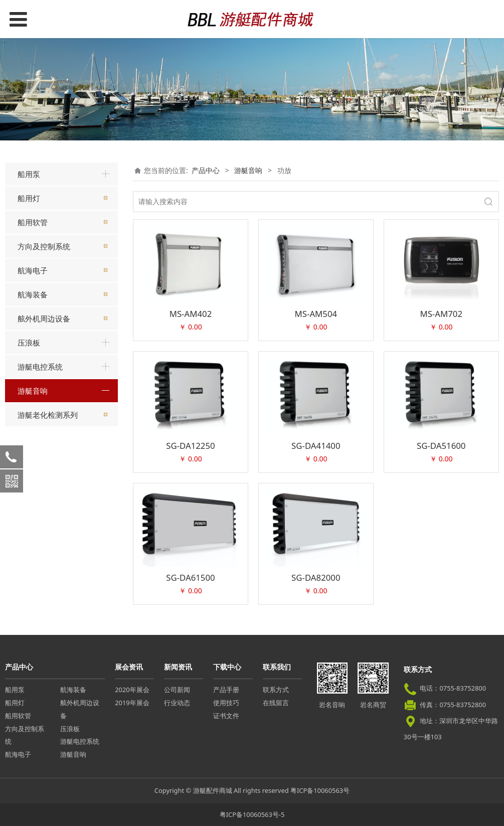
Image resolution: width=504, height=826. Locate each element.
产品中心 (206, 170)
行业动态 (177, 703)
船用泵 (29, 174)
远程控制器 (42, 449)
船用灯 (29, 198)
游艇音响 (33, 391)
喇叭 (32, 466)
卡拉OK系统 (44, 484)
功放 (32, 502)
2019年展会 (132, 703)
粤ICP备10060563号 (320, 790)
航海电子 (33, 270)
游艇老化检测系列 (48, 543)
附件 (32, 519)
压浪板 (29, 343)
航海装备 (33, 294)
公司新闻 (177, 690)
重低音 (35, 431)
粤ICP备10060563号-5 (252, 814)
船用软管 (33, 222)
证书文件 (226, 716)
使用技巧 (226, 703)
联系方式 (276, 690)
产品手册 (226, 690)
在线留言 (276, 703)
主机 (32, 414)
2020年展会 (132, 690)
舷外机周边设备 (44, 318)
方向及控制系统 (44, 246)
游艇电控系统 (40, 367)
